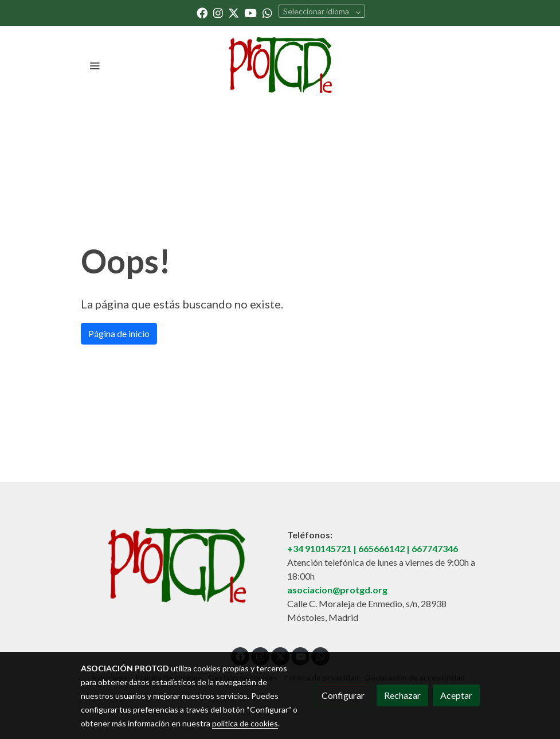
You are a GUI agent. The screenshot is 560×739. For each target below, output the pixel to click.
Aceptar (456, 695)
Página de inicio (119, 333)
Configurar (343, 695)
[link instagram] (218, 12)
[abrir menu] (95, 65)
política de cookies (245, 723)
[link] (280, 65)
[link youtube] (250, 12)
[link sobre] (177, 565)
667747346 (435, 548)
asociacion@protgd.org (337, 590)
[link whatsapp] (267, 12)
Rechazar (402, 695)
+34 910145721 (319, 548)
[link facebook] (202, 12)
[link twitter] (234, 12)
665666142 (381, 548)
